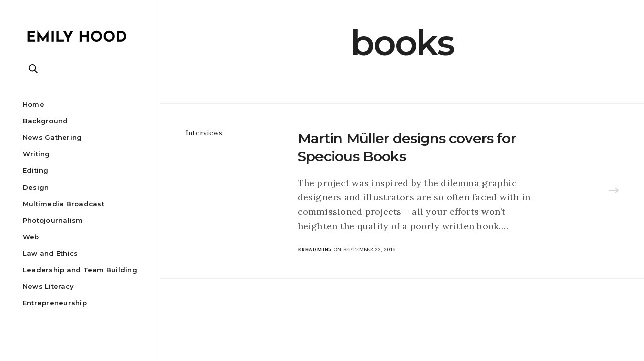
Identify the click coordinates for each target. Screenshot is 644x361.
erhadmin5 (315, 249)
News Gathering (52, 137)
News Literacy (48, 286)
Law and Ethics (50, 253)
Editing (36, 170)
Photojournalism (53, 220)
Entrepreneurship (55, 303)
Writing (36, 154)
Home (33, 104)
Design (36, 187)
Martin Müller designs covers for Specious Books (407, 147)
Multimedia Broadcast (63, 204)
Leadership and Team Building (80, 270)
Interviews (204, 133)
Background (45, 121)
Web (31, 237)
